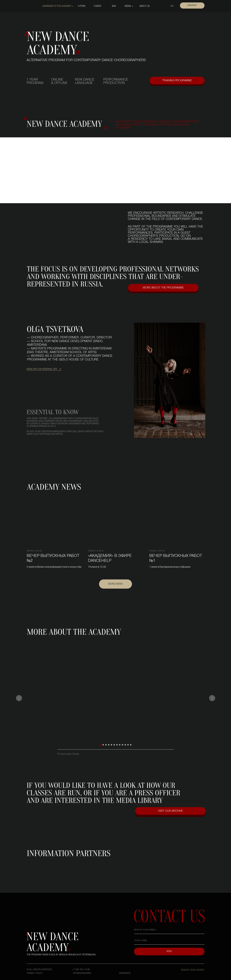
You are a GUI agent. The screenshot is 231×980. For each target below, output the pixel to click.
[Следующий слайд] (212, 698)
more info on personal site (42, 369)
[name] (169, 930)
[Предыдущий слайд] (19, 698)
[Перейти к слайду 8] (120, 745)
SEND (169, 951)
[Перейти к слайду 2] (103, 745)
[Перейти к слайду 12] (131, 745)
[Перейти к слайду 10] (125, 745)
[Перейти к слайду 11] (128, 745)
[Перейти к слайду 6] (114, 745)
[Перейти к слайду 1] (100, 745)
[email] (169, 941)
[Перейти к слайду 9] (122, 745)
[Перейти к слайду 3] (106, 745)
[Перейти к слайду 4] (109, 745)
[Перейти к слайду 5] (111, 745)
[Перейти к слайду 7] (117, 745)
